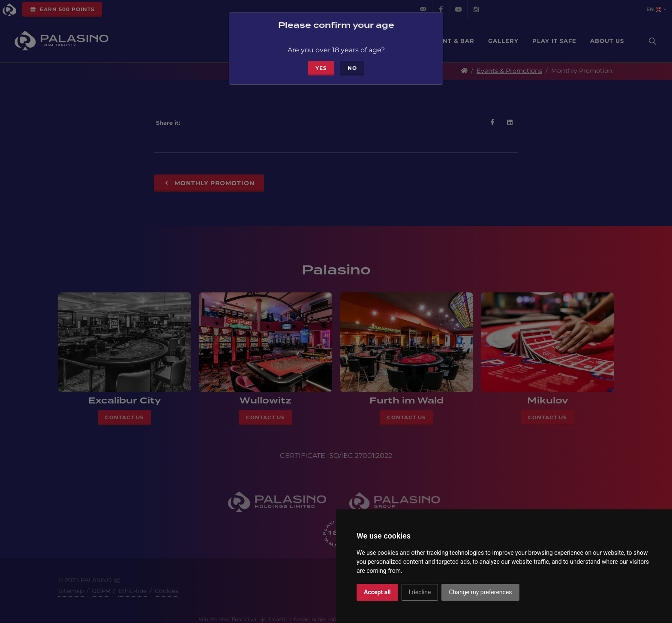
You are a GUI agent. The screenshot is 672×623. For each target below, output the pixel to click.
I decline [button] (420, 592)
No (352, 68)
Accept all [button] (377, 592)
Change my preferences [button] (480, 592)
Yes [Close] (321, 68)
